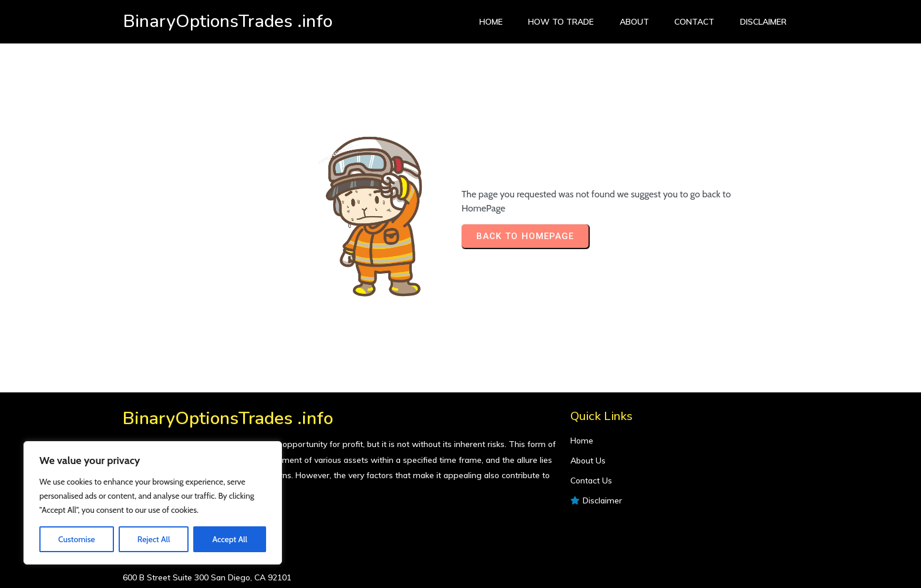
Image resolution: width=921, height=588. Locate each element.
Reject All (154, 539)
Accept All (229, 539)
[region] (153, 503)
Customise (77, 539)
